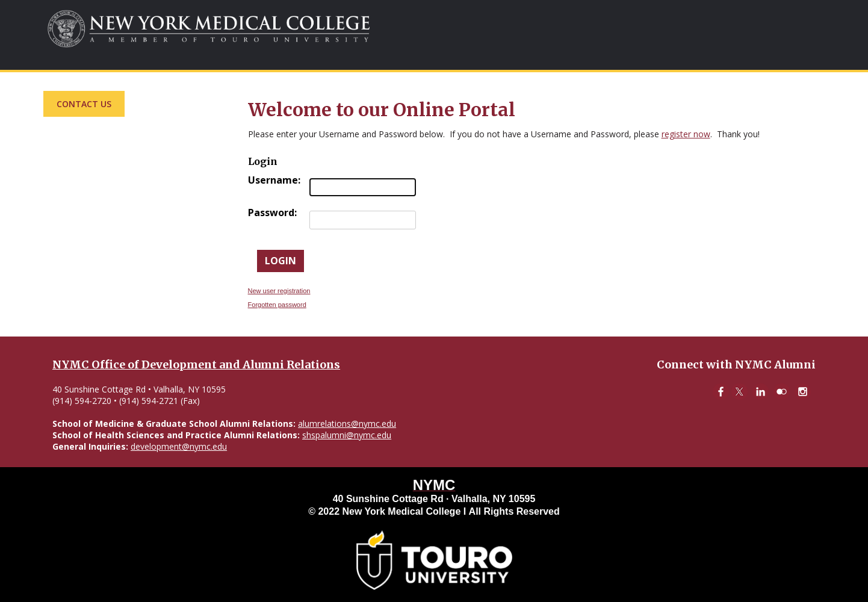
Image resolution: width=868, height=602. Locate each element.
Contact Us (84, 104)
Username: (274, 180)
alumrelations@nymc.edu (347, 424)
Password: (272, 213)
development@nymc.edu (179, 446)
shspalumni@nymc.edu (347, 435)
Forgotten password (277, 305)
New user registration (279, 291)
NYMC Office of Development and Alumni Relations (196, 365)
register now (686, 134)
